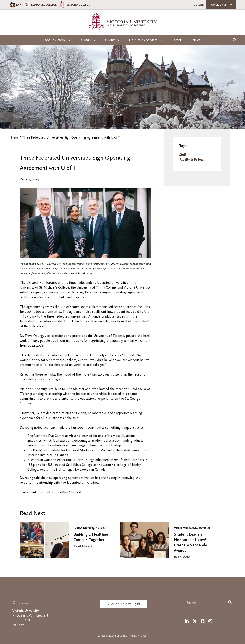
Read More (82, 546)
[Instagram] (210, 621)
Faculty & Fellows (192, 160)
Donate (198, 5)
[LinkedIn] (187, 621)
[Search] (230, 602)
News (196, 40)
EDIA (15, 5)
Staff (182, 155)
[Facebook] (203, 621)
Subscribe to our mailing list (124, 604)
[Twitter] (195, 621)
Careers (177, 40)
